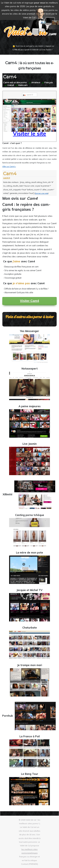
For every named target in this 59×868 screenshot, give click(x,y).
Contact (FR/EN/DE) (29, 864)
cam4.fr (7, 178)
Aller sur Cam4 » (9, 166)
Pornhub (29, 716)
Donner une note (42, 193)
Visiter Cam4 (29, 301)
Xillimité (29, 494)
